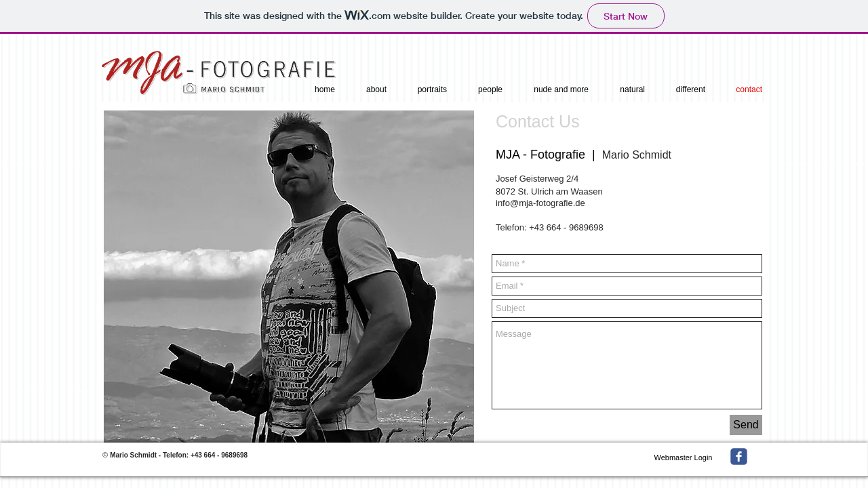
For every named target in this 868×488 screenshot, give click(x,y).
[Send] (746, 425)
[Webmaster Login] (683, 457)
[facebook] (739, 456)
